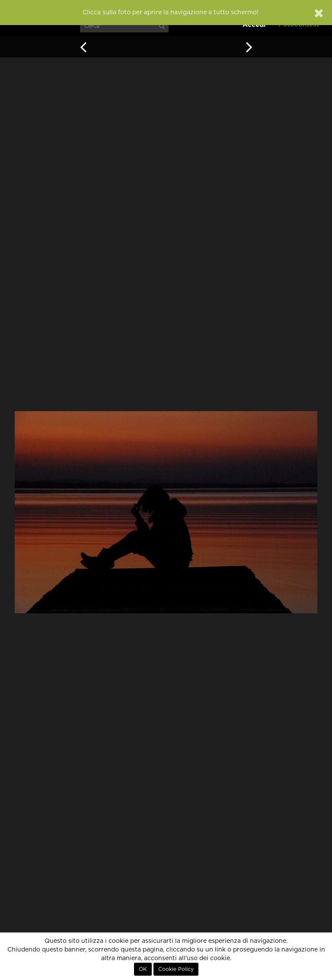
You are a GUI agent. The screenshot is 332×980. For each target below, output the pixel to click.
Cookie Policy (176, 969)
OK (143, 969)
